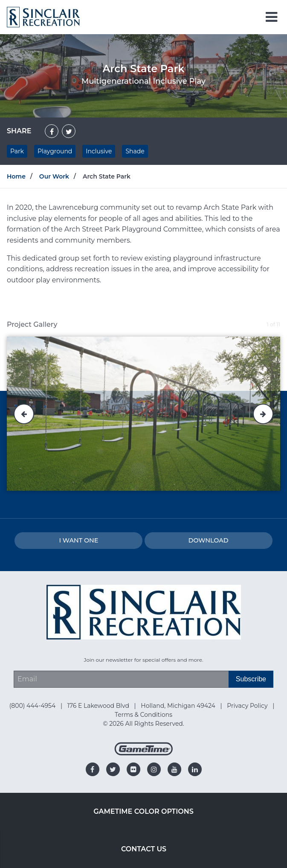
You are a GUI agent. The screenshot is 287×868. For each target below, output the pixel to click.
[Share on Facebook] (52, 131)
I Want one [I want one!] (78, 540)
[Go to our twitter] (113, 769)
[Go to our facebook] (93, 769)
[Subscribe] (251, 679)
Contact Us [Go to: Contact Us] (144, 849)
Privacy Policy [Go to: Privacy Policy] (248, 706)
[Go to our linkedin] (195, 769)
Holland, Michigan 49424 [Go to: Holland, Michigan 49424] (179, 706)
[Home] (43, 16)
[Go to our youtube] (174, 769)
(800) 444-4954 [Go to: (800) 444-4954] (33, 706)
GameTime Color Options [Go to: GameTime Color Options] (143, 811)
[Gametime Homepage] (144, 753)
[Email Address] (121, 679)
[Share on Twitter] (69, 131)
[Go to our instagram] (154, 769)
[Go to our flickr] (133, 769)
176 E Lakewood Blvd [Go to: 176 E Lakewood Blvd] (99, 706)
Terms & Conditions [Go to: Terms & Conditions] (143, 715)
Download (209, 540)
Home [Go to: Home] (16, 176)
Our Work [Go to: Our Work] (54, 176)
